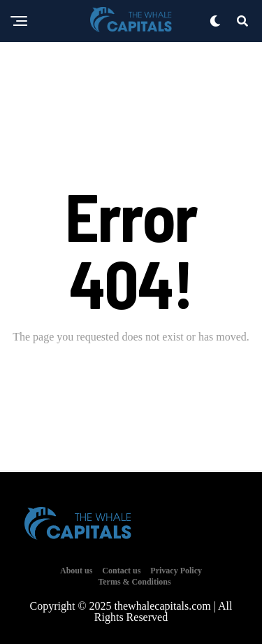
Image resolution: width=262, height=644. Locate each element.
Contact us (121, 571)
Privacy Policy (176, 571)
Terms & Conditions (134, 582)
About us (76, 571)
